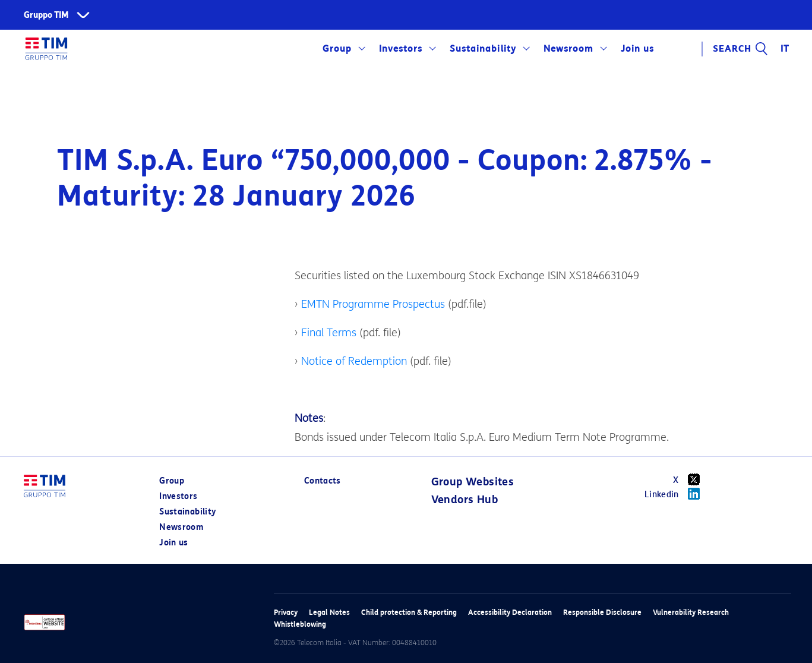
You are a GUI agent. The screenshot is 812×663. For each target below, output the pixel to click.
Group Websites (473, 482)
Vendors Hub (465, 500)
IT (785, 49)
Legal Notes (329, 612)
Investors (401, 49)
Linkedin (676, 494)
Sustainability (483, 49)
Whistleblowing (300, 624)
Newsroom (568, 49)
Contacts (323, 481)
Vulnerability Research (691, 612)
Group (337, 49)
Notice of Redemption (354, 361)
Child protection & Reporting (409, 612)
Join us (637, 49)
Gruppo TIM (46, 15)
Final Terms (329, 333)
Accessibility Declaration (510, 612)
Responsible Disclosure (602, 612)
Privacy (286, 612)
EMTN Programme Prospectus (373, 304)
